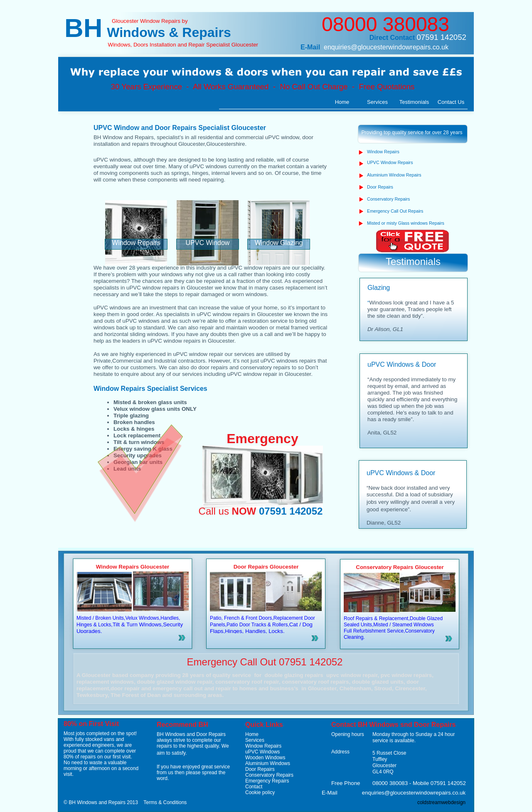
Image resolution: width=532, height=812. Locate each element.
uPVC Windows (262, 752)
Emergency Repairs (267, 781)
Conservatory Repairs (269, 775)
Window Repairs (263, 746)
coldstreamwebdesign (441, 802)
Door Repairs (260, 769)
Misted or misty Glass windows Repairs (406, 223)
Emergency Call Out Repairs (395, 211)
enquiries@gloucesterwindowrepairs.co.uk (386, 47)
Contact (254, 787)
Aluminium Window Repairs (394, 175)
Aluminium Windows (268, 763)
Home (252, 734)
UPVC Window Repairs (390, 162)
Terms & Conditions (165, 802)
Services (255, 740)
